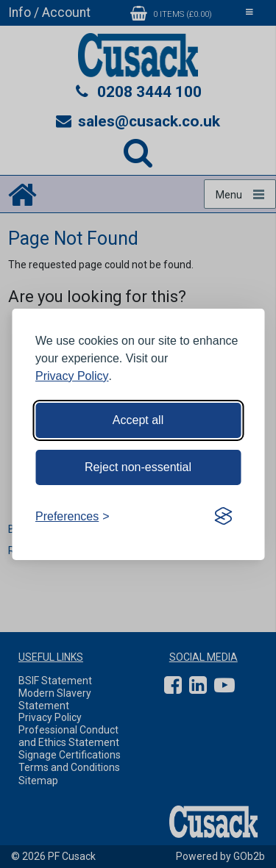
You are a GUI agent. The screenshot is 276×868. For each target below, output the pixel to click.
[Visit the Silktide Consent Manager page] (223, 517)
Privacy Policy (72, 376)
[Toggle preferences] (72, 517)
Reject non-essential (138, 467)
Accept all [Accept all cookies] (138, 420)
